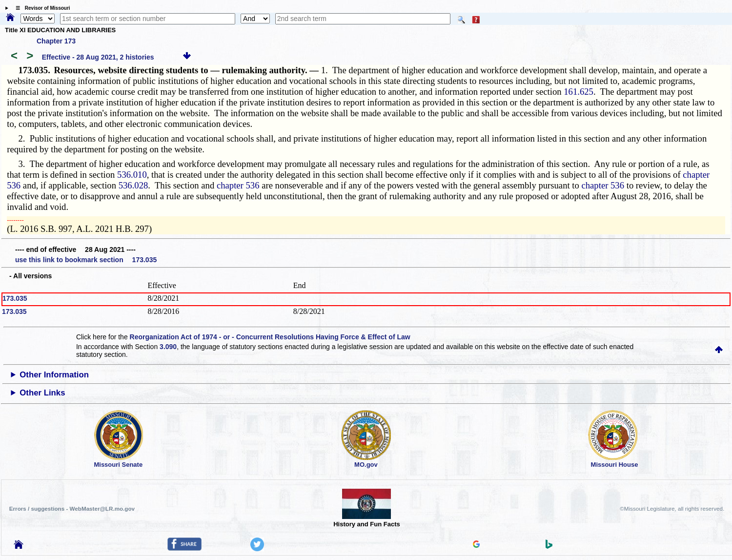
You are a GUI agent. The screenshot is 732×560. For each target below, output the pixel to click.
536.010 (132, 175)
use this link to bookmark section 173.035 (86, 260)
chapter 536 (238, 185)
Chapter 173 (56, 41)
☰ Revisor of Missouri (41, 8)
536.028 (133, 185)
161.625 (579, 92)
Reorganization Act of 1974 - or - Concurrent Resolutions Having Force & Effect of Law (270, 337)
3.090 (168, 347)
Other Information (54, 375)
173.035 (15, 298)
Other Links (42, 393)
